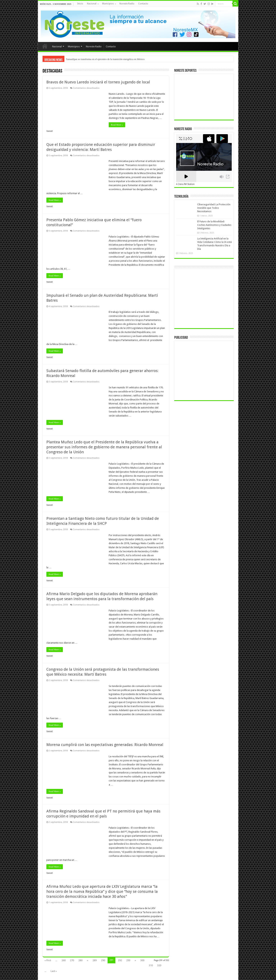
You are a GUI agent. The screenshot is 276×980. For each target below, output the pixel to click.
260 (64, 960)
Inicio (80, 4)
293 (128, 960)
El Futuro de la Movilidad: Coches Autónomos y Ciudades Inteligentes (214, 225)
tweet (50, 131)
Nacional (92, 4)
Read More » (117, 125)
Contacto (143, 4)
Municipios (108, 4)
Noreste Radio (127, 4)
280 (80, 960)
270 (72, 960)
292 (120, 960)
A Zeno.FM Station (185, 184)
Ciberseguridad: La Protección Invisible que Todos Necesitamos (214, 208)
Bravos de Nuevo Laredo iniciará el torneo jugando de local (98, 82)
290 (103, 960)
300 (142, 960)
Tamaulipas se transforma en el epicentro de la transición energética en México (105, 59)
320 (159, 965)
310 (151, 965)
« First (48, 960)
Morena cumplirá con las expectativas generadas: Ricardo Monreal (105, 745)
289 (95, 960)
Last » (54, 971)
